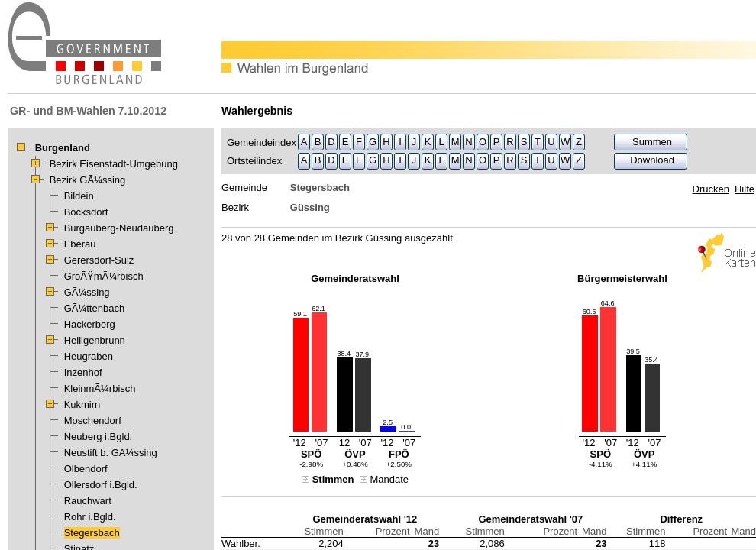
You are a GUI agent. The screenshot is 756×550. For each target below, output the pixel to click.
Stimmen (333, 479)
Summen (652, 142)
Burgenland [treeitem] (63, 148)
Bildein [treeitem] (79, 196)
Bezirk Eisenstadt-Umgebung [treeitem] (114, 164)
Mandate (389, 479)
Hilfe (745, 189)
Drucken (711, 189)
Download (652, 160)
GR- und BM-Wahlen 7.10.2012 (88, 111)
